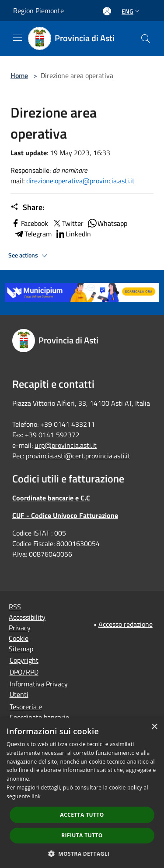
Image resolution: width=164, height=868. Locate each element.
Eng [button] (131, 11)
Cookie (19, 638)
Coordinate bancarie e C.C (51, 498)
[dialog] (82, 793)
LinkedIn (73, 234)
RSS (15, 607)
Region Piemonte (38, 11)
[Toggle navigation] (17, 38)
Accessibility (27, 617)
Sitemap (21, 649)
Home (19, 75)
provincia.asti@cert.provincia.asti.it (78, 456)
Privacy (20, 628)
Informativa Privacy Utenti (39, 689)
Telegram (33, 234)
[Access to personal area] (107, 11)
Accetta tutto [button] (82, 815)
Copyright (24, 660)
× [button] (154, 727)
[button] (82, 854)
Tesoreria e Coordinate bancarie (39, 712)
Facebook (29, 223)
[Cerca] (146, 39)
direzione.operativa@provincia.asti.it (80, 181)
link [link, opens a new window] (36, 796)
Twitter (68, 223)
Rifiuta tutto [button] (82, 835)
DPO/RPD (24, 672)
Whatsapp (107, 223)
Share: (27, 207)
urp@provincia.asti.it (66, 445)
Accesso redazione (126, 624)
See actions (29, 256)
